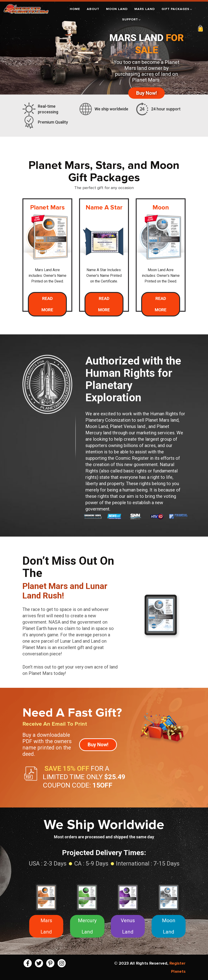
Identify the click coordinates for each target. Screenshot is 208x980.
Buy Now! (146, 93)
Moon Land (117, 9)
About (93, 9)
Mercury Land (87, 926)
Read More (47, 304)
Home (75, 9)
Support (132, 19)
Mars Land (145, 9)
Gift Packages (177, 9)
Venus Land (128, 926)
